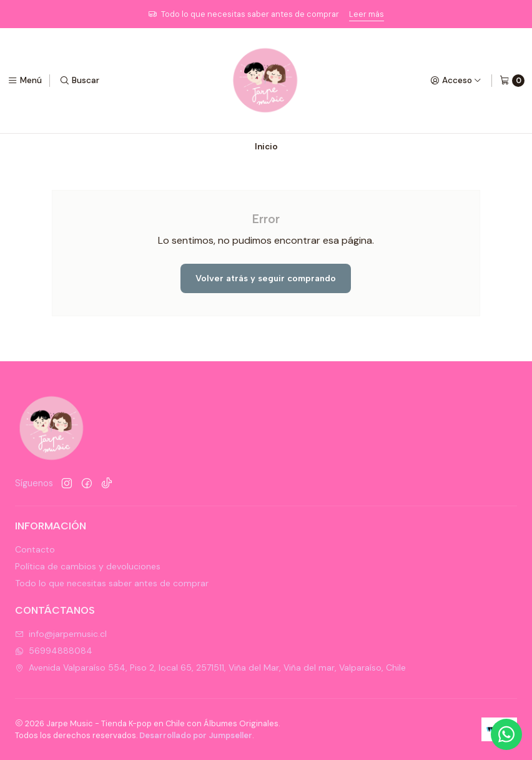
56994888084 (54, 651)
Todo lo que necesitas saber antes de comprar (112, 583)
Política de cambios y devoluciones (88, 566)
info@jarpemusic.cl (61, 634)
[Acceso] (456, 81)
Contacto (35, 549)
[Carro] (512, 81)
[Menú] (25, 81)
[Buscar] (79, 81)
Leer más (367, 14)
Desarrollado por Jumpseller (196, 735)
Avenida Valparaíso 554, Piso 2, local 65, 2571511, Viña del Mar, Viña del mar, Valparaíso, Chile (210, 667)
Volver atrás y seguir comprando (266, 278)
